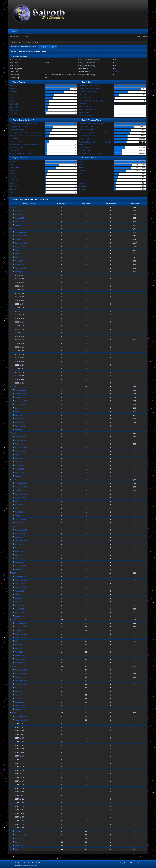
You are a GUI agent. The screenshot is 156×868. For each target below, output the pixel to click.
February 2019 (20, 659)
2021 (14, 526)
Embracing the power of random (22, 154)
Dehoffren (14, 113)
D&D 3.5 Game (16, 141)
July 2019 (19, 641)
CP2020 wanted (16, 147)
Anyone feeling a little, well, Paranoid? (24, 144)
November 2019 (21, 627)
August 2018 (20, 684)
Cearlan (13, 189)
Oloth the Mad (15, 186)
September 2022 (21, 494)
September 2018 (21, 681)
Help (122, 863)
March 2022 (19, 516)
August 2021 (20, 544)
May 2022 (19, 508)
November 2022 (21, 487)
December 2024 (21, 390)
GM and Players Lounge (88, 92)
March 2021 (19, 562)
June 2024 (19, 412)
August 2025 (20, 247)
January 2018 (20, 709)
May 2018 (19, 695)
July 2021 (19, 548)
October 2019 (20, 630)
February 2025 (20, 268)
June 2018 (19, 691)
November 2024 (21, 394)
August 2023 (20, 451)
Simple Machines (32, 865)
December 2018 (21, 670)
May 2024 (19, 415)
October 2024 (20, 397)
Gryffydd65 (14, 104)
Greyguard (14, 107)
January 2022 (20, 523)
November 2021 (21, 534)
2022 (14, 480)
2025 (14, 229)
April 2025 (19, 261)
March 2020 (19, 609)
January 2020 (20, 616)
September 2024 (21, 401)
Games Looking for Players (89, 89)
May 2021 (19, 555)
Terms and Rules (129, 863)
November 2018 (21, 674)
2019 (14, 620)
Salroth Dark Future (86, 116)
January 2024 (20, 430)
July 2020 (19, 595)
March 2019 (19, 656)
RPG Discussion (85, 106)
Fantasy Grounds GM (87, 136)
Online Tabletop (84, 98)
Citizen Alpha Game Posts (88, 86)
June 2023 (19, 458)
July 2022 (19, 501)
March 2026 (19, 218)
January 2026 (20, 225)
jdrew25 (13, 89)
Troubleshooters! (85, 150)
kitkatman (14, 92)
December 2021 (21, 530)
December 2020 (21, 577)
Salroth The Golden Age (88, 109)
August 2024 (20, 404)
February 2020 (20, 613)
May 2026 (19, 211)
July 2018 (19, 688)
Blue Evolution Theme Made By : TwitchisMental (29, 863)
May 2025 (19, 257)
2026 (14, 207)
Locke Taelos (15, 177)
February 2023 (20, 473)
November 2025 (21, 236)
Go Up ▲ (138, 863)
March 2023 (19, 469)
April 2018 (19, 699)
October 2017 (20, 831)
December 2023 (21, 437)
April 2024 (19, 419)
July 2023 (19, 455)
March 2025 (19, 265)
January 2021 (20, 569)
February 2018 (20, 706)
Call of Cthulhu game (18, 130)
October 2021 (20, 537)
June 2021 (19, 552)
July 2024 (19, 408)
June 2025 (19, 254)
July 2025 (19, 250)
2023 (14, 433)
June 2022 (19, 505)
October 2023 (20, 444)
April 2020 (19, 605)
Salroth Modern (84, 112)
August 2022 (20, 498)
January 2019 (20, 663)
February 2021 (20, 566)
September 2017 (21, 835)
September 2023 (21, 448)
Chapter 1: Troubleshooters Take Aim (24, 124)
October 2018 (20, 677)
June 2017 (19, 846)
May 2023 (19, 462)
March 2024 (19, 422)
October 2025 (20, 239)
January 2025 (20, 272)
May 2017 (19, 849)
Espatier (13, 101)
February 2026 (20, 222)
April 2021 (19, 559)
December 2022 (21, 483)
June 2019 (19, 645)
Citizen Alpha (84, 95)
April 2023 (19, 465)
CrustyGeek (14, 95)
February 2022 (20, 519)
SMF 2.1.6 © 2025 (20, 865)
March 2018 (19, 702)
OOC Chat (14, 150)
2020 (14, 573)
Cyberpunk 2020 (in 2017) (20, 127)
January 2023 (20, 476)
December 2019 (21, 623)
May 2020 (19, 602)
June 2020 (19, 598)
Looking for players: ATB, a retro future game (26, 133)
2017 (14, 713)
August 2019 (20, 638)
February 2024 (20, 426)
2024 (14, 387)
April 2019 (19, 652)
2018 (14, 666)
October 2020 (20, 584)
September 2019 (21, 634)
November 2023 (21, 440)
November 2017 (21, 720)
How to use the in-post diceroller (91, 154)
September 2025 (21, 243)
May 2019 (19, 648)
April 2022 (19, 512)
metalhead (83, 183)
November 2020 (21, 580)
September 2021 (21, 541)
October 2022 (20, 490)
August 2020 (20, 591)
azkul (12, 183)
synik (12, 86)
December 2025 (21, 232)
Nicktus (116, 72)
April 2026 (19, 214)
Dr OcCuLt (14, 110)
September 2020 (21, 587)
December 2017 (21, 716)
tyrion (12, 98)
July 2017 (19, 842)
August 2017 (20, 838)
